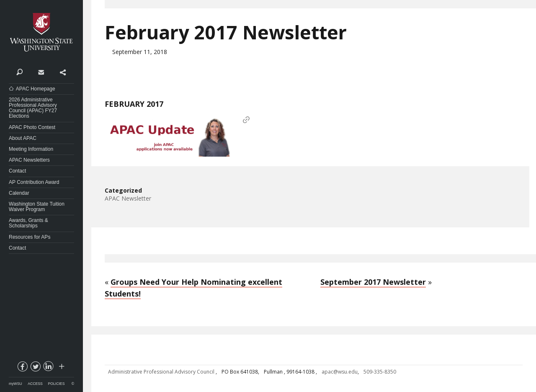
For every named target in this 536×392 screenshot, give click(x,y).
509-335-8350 (380, 372)
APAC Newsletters (29, 160)
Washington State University (41, 32)
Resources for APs (30, 237)
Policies (57, 384)
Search (19, 72)
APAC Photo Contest (32, 127)
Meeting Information (31, 149)
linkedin (48, 368)
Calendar (19, 193)
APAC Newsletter (128, 198)
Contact (41, 72)
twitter (35, 368)
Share (63, 72)
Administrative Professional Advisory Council (162, 372)
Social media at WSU (61, 368)
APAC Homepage (36, 89)
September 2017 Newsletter (373, 282)
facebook (22, 368)
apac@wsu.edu (340, 372)
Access (35, 384)
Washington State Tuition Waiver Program (37, 207)
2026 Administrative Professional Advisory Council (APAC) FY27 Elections (33, 108)
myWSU (15, 384)
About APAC (23, 138)
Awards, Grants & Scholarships (28, 223)
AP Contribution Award (34, 182)
